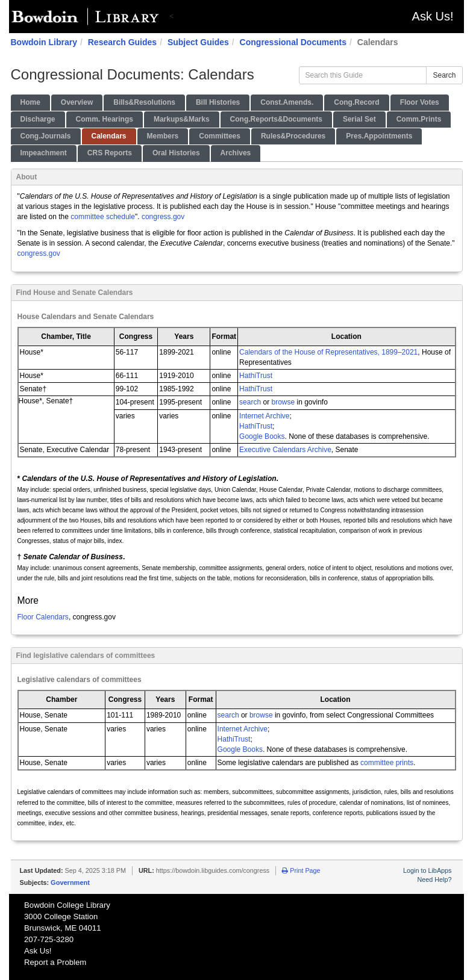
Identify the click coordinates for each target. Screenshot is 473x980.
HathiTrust (256, 376)
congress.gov (163, 217)
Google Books (262, 436)
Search (444, 75)
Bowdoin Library (44, 42)
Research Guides (122, 42)
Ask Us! (433, 16)
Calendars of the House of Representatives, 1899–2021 (328, 352)
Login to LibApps (427, 870)
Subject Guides (198, 42)
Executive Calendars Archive (285, 450)
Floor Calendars (43, 617)
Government (70, 882)
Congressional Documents (293, 42)
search (250, 402)
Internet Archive (264, 416)
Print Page (301, 870)
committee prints (387, 763)
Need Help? (434, 879)
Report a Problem (55, 962)
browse (283, 402)
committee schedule (103, 217)
